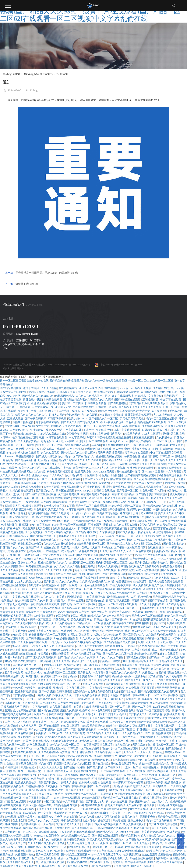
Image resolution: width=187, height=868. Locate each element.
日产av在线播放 (136, 771)
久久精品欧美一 (76, 475)
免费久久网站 (40, 475)
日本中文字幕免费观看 (127, 430)
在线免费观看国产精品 (153, 646)
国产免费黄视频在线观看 (153, 722)
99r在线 (5, 809)
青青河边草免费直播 (118, 601)
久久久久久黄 (178, 771)
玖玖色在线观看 (25, 733)
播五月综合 (89, 566)
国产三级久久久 (45, 491)
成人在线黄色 (9, 468)
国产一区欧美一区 (72, 585)
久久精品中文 (165, 438)
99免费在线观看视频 (171, 475)
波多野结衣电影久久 (165, 627)
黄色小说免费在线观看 (61, 851)
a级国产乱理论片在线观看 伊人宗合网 (41, 817)
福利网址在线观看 (49, 726)
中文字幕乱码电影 (95, 597)
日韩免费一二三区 (157, 502)
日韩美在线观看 (65, 646)
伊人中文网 (152, 574)
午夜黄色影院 (133, 456)
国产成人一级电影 (47, 456)
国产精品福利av (130, 836)
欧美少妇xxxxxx (78, 419)
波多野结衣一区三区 (139, 510)
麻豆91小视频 (79, 616)
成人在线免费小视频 (45, 521)
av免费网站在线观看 (92, 805)
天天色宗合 (139, 745)
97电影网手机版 (58, 419)
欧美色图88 (86, 676)
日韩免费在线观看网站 (124, 764)
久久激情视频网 (171, 585)
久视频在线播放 (35, 786)
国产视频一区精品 (75, 767)
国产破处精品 (101, 764)
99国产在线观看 (168, 680)
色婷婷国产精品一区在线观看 (69, 525)
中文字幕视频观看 (105, 589)
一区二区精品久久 (142, 445)
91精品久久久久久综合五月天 (74, 392)
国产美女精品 (96, 767)
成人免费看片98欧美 (109, 817)
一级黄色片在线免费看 (38, 688)
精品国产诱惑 (133, 434)
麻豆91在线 (14, 529)
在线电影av (35, 585)
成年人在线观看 (169, 654)
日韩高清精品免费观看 (139, 415)
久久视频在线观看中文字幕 (66, 707)
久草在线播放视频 (38, 745)
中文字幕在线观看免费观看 (167, 453)
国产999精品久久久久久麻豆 (104, 733)
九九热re (121, 536)
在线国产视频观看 (67, 574)
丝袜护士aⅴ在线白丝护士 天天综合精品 (107, 631)
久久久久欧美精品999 (152, 604)
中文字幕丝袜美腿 (136, 862)
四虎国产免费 (16, 771)
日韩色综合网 (62, 620)
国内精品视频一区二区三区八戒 (115, 563)
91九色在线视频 (125, 741)
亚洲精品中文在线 (85, 692)
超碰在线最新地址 (123, 396)
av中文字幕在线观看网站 (53, 813)
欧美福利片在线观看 (159, 839)
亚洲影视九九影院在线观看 (21, 711)
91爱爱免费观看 (142, 627)
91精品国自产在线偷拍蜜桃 (21, 661)
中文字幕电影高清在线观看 (97, 745)
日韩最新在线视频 (97, 510)
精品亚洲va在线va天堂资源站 (129, 676)
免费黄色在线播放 (105, 491)
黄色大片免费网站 (85, 570)
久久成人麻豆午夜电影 (58, 468)
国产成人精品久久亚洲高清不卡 (153, 540)
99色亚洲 (131, 422)
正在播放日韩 (13, 555)
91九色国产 (40, 559)
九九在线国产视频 (39, 513)
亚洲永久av (41, 714)
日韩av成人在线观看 (53, 449)
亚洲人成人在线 (19, 669)
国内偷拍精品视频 (108, 513)
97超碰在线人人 (119, 858)
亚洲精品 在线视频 (49, 608)
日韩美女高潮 (26, 540)
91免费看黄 (35, 802)
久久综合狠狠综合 (153, 426)
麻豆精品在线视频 (78, 866)
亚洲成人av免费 (88, 388)
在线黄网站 (66, 832)
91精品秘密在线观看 (22, 491)
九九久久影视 (90, 415)
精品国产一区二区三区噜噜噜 (153, 711)
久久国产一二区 (16, 745)
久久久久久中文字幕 (53, 597)
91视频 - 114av (173, 752)
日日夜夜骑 (85, 529)
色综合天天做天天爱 (43, 646)
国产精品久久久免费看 (124, 722)
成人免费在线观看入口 (146, 585)
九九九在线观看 (152, 434)
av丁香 (70, 506)
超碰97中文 (179, 711)
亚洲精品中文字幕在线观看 (69, 688)
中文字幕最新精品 (73, 802)
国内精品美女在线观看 (14, 802)
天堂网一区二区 (132, 767)
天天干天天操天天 (20, 589)
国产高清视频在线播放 (39, 638)
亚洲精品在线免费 (172, 737)
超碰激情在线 (29, 654)
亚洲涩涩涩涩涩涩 (163, 729)
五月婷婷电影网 (14, 673)
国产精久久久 (133, 680)
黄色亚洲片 (29, 529)
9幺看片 (97, 460)
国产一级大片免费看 (48, 855)
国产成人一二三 (68, 699)
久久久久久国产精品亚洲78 (69, 661)
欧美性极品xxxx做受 (30, 544)
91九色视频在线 (109, 411)
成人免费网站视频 (121, 483)
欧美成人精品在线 (26, 783)
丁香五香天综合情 (93, 479)
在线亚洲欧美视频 (87, 483)
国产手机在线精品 (69, 411)
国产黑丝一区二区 (128, 491)
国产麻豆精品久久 (84, 456)
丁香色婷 (89, 430)
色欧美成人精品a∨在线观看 (95, 783)
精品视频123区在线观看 (152, 422)
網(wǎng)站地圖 (11, 368)
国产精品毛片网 (136, 839)
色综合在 (150, 805)
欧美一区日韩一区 (35, 498)
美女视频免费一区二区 (161, 745)
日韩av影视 (168, 847)
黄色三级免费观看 (134, 638)
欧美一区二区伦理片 (31, 468)
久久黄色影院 (48, 612)
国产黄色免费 (170, 570)
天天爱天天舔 (16, 790)
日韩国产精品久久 (49, 783)
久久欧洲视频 (160, 411)
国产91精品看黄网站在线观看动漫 (110, 828)
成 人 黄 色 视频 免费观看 (116, 627)
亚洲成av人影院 (53, 665)
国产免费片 (11, 858)
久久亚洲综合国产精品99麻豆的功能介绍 (121, 517)
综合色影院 (81, 680)
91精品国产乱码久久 (94, 726)
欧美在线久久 (130, 665)
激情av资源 (63, 445)
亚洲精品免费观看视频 (170, 805)
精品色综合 (145, 532)
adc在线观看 (140, 582)
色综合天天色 (169, 635)
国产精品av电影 (71, 608)
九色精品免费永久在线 (52, 434)
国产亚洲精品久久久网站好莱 (165, 676)
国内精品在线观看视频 (52, 711)
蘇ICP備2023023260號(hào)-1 (78, 365)
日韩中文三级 (76, 601)
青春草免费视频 (30, 718)
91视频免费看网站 (85, 832)
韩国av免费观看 (60, 654)
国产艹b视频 (108, 555)
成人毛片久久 (161, 802)
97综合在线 (53, 779)
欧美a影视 (85, 699)
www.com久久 (84, 491)
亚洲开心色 (25, 680)
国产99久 (151, 612)
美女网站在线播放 (72, 487)
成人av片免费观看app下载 (86, 654)
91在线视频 (77, 521)
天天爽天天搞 (167, 760)
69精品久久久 (63, 593)
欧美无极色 (177, 445)
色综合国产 (73, 415)
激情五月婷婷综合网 (114, 574)
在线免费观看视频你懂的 (157, 855)
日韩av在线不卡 (141, 695)
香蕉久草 (145, 665)
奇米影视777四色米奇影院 (129, 783)
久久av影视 (71, 817)
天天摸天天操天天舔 (83, 513)
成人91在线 (147, 513)
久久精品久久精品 (62, 680)
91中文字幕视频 (139, 809)
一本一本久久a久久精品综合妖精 (101, 665)
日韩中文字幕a (118, 578)
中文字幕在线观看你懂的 (148, 483)
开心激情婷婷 (118, 510)
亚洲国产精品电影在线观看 (108, 779)
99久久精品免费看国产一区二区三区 (60, 684)
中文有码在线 (104, 703)
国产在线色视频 (118, 403)
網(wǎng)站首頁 (33, 74)
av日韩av (5, 438)
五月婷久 (44, 483)
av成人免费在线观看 (148, 570)
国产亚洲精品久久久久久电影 (106, 680)
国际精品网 (71, 676)
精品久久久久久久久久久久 (31, 415)
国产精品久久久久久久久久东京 (77, 657)
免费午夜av (162, 858)
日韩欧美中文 (69, 544)
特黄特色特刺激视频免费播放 (115, 438)
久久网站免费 (169, 574)
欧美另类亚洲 (174, 783)
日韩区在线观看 (65, 491)
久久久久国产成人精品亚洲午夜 (47, 843)
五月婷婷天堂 (33, 771)
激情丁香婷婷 (31, 388)
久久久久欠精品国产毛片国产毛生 (115, 593)
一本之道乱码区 (32, 555)
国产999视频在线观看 (128, 400)
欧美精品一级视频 (110, 661)
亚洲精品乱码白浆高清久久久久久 (132, 786)
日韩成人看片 (102, 620)
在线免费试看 (31, 502)
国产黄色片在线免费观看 (51, 862)
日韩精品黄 (149, 430)
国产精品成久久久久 (68, 824)
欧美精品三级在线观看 (39, 566)
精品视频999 (124, 582)
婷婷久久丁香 (18, 843)
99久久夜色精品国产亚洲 (33, 642)
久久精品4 (151, 760)
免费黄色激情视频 (77, 434)
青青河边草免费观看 (137, 453)
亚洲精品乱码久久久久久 (53, 563)
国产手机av (88, 650)
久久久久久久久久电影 (68, 566)
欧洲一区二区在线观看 (46, 589)
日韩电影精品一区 (36, 847)
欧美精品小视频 (48, 460)
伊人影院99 (70, 642)
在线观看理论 (175, 612)
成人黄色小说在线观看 (98, 821)
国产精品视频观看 (69, 703)
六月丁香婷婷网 (76, 510)
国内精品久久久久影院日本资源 (148, 464)
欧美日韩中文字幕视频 (169, 472)
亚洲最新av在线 (40, 430)
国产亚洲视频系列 (158, 771)
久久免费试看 (90, 411)
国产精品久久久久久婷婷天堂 (123, 673)
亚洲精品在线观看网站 (119, 479)
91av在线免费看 (102, 711)
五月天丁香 (148, 688)
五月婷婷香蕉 (31, 703)
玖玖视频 (180, 608)
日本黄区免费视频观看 (105, 824)
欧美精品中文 (161, 764)
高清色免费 (126, 756)
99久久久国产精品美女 (43, 729)
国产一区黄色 (23, 741)
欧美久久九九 (130, 817)
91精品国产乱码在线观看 (167, 843)
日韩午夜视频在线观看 (173, 521)
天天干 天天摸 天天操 (110, 453)
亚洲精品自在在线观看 (98, 449)
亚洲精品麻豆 (75, 597)
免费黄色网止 (13, 426)
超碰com (56, 578)
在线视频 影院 (132, 855)
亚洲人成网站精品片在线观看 (85, 756)
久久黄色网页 (122, 866)
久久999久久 (57, 475)
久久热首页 (161, 684)
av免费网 (104, 483)
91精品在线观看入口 (133, 566)
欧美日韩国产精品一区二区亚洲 (48, 635)
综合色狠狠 (48, 441)
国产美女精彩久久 (174, 544)
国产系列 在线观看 (11, 498)
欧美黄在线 (149, 608)
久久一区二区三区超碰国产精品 (47, 756)
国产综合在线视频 (157, 517)
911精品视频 (20, 635)
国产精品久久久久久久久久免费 (164, 498)
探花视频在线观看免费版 (153, 798)
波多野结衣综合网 (16, 650)
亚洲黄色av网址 (27, 563)
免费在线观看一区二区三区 (81, 426)
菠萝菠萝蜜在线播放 (165, 529)
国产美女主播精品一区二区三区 (149, 441)
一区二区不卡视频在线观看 (41, 699)
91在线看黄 (40, 510)
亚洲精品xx (57, 426)
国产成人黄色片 (127, 532)
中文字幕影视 (77, 438)
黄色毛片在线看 (89, 551)
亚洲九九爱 (88, 703)
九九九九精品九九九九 (29, 582)
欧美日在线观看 (53, 400)
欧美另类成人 (157, 813)
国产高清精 (112, 684)
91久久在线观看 (119, 559)
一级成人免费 (44, 695)
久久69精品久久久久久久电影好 (19, 866)
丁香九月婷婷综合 (18, 604)
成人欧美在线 (178, 494)
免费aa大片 (49, 555)
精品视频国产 (99, 612)
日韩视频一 (144, 729)
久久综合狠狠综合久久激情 (137, 684)
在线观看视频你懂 (21, 851)
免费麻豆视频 (65, 692)
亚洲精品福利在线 (77, 862)
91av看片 (122, 464)
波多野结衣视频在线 (112, 415)
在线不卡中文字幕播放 (90, 646)
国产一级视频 (47, 692)
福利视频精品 (41, 741)
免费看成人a (150, 673)
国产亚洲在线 (175, 748)
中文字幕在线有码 (101, 502)
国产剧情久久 (161, 563)
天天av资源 (48, 824)
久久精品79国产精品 (62, 483)
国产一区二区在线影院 (18, 722)
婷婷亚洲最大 (37, 551)
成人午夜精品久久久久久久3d (158, 836)
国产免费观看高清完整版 (164, 824)
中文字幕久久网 (11, 775)
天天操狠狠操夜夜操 (163, 665)
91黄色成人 (39, 851)
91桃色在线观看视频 (142, 858)
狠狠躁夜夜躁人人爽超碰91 (44, 631)
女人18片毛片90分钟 (79, 843)
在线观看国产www (52, 676)
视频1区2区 (175, 555)
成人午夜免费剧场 (68, 775)
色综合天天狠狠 (91, 547)
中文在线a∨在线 (17, 464)
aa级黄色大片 (175, 491)
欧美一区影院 (52, 487)
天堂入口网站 (136, 487)
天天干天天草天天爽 (169, 688)
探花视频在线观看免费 (36, 426)
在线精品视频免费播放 (64, 741)
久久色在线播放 (160, 703)
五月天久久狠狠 (79, 502)
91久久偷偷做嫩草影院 (116, 445)
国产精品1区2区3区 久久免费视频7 (159, 692)
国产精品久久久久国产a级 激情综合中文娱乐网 (131, 654)
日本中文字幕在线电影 (161, 726)
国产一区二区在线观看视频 (92, 506)
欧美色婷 (113, 726)
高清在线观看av (30, 824)
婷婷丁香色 (40, 722)
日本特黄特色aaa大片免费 (135, 411)
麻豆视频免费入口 (47, 540)
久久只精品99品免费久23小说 (97, 582)
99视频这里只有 (114, 434)
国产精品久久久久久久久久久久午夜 (140, 407)
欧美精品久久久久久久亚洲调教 (77, 536)
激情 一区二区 (84, 589)
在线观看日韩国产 (11, 502)
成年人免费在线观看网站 (131, 851)
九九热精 (27, 593)
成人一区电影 (72, 517)
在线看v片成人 (34, 673)
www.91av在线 (106, 536)
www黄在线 (33, 449)
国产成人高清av (44, 593)
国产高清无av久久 (134, 635)
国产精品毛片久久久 (94, 608)
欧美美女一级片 (71, 547)
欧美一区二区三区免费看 (73, 718)
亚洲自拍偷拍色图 (163, 449)
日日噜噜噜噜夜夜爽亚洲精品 (111, 529)
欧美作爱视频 (104, 430)
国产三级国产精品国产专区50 (170, 597)
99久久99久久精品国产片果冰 (93, 396)
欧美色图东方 (125, 555)
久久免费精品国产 (133, 733)
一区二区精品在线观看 (112, 771)
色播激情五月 (9, 525)
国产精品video (120, 620)
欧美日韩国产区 (134, 760)
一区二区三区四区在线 (102, 464)
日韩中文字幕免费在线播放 (150, 832)
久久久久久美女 (10, 570)
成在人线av (133, 779)
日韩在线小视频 (33, 400)
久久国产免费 (102, 676)
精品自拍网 (46, 764)
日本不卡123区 (24, 748)
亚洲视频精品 (151, 400)
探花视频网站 (52, 585)
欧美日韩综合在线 (90, 574)
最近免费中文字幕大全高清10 (82, 794)
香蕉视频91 (53, 551)
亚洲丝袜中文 (136, 821)
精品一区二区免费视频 (159, 821)
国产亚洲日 (37, 669)
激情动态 (158, 752)
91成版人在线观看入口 (134, 824)
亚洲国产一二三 (67, 729)
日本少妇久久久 (48, 411)
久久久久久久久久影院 (50, 809)
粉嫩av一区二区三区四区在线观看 (118, 604)
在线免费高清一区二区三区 (60, 673)
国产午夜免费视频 (36, 419)
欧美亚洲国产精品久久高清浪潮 (108, 498)
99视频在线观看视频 (25, 752)
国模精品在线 (56, 790)
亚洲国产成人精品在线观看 (16, 616)
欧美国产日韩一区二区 (92, 544)
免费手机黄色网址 (88, 578)
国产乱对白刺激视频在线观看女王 (149, 403)
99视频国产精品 (65, 396)
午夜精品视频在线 (84, 407)
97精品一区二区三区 (159, 638)
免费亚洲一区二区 (72, 631)
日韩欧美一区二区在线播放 (84, 748)
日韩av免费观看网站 (128, 392)
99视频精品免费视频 (90, 642)
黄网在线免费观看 (11, 805)
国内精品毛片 (58, 601)
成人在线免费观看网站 (166, 650)
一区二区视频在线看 (170, 559)
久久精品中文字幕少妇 (149, 396)
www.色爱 (56, 430)
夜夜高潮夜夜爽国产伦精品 (65, 714)
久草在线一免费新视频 (67, 798)
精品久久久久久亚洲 (12, 449)
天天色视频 (44, 529)
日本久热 (113, 790)
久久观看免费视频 (69, 494)
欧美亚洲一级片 (27, 411)
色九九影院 (174, 832)
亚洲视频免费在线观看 (110, 456)
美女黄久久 (69, 578)
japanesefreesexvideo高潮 (14, 578)
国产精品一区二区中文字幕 (120, 737)
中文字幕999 (80, 498)
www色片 (18, 688)
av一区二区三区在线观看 (16, 407)
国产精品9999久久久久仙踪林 (161, 506)
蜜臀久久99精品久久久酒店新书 (124, 805)
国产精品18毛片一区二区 (27, 665)
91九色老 (93, 661)
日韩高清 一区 (168, 775)
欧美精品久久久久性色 (102, 616)
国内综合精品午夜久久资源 (80, 400)
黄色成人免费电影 (31, 487)
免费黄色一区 (48, 627)
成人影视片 (30, 813)
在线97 (19, 847)
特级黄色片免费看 (172, 566)
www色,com (127, 388)
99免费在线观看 (71, 726)
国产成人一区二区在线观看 (148, 616)
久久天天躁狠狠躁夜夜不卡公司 (132, 449)
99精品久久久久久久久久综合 (97, 741)
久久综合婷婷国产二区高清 (125, 506)
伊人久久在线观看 (117, 802)
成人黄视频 (89, 517)
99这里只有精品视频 (165, 756)
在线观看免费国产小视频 (96, 494)
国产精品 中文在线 (87, 532)
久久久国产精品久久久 (21, 862)
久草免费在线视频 (125, 669)
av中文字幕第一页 (43, 407)
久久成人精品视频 (97, 559)
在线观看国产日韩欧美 (14, 392)
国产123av (148, 472)
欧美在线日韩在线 (79, 847)
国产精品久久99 (113, 460)
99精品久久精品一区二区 (65, 745)
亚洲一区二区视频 (69, 858)
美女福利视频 (136, 498)
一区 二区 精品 (53, 802)
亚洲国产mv (113, 775)
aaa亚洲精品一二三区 (82, 563)
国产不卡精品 (75, 449)
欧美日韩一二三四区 (72, 403)
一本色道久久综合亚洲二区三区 (117, 729)
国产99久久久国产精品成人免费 (80, 422)
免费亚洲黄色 (18, 513)
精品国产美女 (82, 612)
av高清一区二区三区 (40, 620)
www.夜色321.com (40, 578)
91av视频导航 (129, 775)
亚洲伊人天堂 (63, 407)
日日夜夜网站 (49, 718)
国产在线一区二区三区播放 (21, 608)
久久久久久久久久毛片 (50, 794)
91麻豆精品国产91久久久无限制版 (112, 540)
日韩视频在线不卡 (18, 536)
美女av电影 (145, 764)
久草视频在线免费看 (133, 718)
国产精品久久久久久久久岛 (154, 669)
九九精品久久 (123, 745)
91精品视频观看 (141, 828)
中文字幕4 (99, 673)
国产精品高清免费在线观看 (141, 475)
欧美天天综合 (83, 472)
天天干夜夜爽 (101, 843)
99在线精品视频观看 (66, 638)
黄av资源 (171, 794)
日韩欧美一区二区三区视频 (108, 847)
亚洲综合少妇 (30, 775)
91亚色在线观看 (143, 551)
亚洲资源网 (95, 525)
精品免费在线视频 (89, 627)
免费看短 (118, 862)
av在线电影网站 (92, 798)
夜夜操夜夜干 (169, 767)
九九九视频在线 (163, 415)
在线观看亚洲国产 (101, 862)
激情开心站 (153, 566)
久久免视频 (133, 688)
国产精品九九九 (95, 802)
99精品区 (107, 547)
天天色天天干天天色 (132, 419)
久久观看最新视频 (172, 790)
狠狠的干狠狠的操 (23, 422)
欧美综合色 (156, 714)
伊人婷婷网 (14, 396)
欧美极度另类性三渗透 (60, 472)
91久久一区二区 (46, 445)
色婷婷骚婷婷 (178, 802)
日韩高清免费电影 (151, 544)
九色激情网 (74, 479)
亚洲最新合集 (178, 703)
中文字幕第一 (161, 786)
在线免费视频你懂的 (59, 498)
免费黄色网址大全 (108, 692)
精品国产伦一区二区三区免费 (165, 851)
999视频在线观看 (44, 616)
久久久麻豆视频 (76, 559)
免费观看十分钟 (129, 513)
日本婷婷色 (45, 661)
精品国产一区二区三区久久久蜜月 (130, 843)
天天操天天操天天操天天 (139, 460)
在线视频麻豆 (151, 767)
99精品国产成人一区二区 (156, 779)
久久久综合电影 (66, 555)
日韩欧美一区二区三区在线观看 (38, 858)
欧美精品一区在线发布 (49, 733)
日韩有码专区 (178, 798)
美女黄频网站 (18, 620)
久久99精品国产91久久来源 (33, 601)
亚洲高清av (94, 475)
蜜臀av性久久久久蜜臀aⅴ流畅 (121, 525)
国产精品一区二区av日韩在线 (120, 798)
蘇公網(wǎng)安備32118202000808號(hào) (118, 365)
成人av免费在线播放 (19, 521)
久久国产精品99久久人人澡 (116, 551)
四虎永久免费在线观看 (133, 726)
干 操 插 (86, 824)
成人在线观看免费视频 (163, 631)
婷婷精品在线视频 (26, 483)
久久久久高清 (106, 400)
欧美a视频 (11, 817)
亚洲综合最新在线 (83, 593)
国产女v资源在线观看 (75, 464)
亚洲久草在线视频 (161, 809)
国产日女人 (85, 673)
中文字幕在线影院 (171, 400)
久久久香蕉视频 (53, 839)
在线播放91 (8, 601)
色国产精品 (38, 779)
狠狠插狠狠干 (140, 601)
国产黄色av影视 (19, 430)
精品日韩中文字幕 (157, 487)
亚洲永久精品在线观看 (42, 392)
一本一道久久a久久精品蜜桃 (145, 536)
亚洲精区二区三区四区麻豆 (108, 699)
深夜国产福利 (149, 392)
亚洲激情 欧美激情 (26, 692)
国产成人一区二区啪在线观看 (82, 809)
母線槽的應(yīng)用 (27, 284)
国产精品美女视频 (23, 695)
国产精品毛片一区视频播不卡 (115, 832)
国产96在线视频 (107, 570)
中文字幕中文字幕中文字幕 (75, 540)
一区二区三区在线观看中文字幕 (67, 722)
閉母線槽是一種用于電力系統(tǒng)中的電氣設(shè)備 (47, 273)
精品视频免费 (126, 570)
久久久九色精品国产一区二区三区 (140, 790)
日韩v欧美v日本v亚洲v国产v (21, 627)
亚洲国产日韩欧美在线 (139, 699)
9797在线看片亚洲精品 (95, 858)
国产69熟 (134, 578)
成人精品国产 (69, 551)
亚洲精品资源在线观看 (156, 620)
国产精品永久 (143, 563)
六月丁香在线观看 (57, 438)
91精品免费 (68, 589)
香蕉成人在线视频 (93, 684)
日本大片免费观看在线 (87, 695)
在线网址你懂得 (114, 646)
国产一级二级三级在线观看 (41, 494)
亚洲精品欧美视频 (75, 839)
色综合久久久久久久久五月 (44, 821)
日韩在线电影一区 (39, 650)
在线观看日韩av (48, 832)
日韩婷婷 (107, 794)
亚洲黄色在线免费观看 (84, 771)
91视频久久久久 (63, 695)
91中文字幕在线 (41, 525)
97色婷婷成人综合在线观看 (23, 453)
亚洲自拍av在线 (145, 741)
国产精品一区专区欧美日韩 (130, 547)
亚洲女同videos (143, 756)
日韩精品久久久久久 (12, 547)
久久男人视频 (162, 578)
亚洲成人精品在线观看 (45, 403)
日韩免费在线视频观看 (62, 760)
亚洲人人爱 (120, 502)
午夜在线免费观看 (102, 669)
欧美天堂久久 (41, 680)
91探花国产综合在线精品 (76, 779)
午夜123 (91, 438)
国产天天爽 (178, 388)
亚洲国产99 (33, 547)
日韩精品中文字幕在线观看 (47, 517)
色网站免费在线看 (79, 635)
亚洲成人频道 (16, 419)
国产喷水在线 (129, 692)
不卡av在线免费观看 (112, 422)
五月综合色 (132, 646)
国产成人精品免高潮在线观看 (166, 582)
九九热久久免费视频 (114, 468)
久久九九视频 (165, 608)
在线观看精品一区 (86, 851)
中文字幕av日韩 (73, 430)
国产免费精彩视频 (88, 555)
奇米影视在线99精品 (48, 422)
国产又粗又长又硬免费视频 (41, 657)
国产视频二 (123, 521)
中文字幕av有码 (39, 707)
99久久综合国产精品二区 (76, 836)
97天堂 (104, 578)
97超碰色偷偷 (21, 646)
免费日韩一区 (136, 502)
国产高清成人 (107, 851)
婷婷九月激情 (69, 783)
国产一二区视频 (142, 707)
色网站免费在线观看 (96, 585)
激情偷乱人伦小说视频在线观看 (23, 506)
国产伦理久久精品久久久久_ (154, 593)
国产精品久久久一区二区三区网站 (86, 790)
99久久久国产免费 (75, 733)
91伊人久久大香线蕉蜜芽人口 (18, 794)
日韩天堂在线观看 (18, 517)
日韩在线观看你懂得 (129, 472)
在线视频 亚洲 (156, 547)
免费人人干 (150, 680)
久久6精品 (40, 472)
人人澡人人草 (29, 726)
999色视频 (165, 392)
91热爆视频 (120, 821)
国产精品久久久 (138, 714)
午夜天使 (44, 654)
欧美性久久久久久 (154, 589)
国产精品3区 (171, 396)
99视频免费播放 (25, 456)
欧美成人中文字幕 (55, 506)
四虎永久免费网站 (108, 566)
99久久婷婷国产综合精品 (30, 623)
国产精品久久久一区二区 (104, 419)
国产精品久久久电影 (93, 775)
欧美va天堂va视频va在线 (38, 805)
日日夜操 (48, 771)
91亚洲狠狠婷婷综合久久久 (139, 661)
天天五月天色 (56, 510)
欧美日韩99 (158, 623)
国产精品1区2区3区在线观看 (50, 737)
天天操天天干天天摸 (12, 612)
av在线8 (96, 445)
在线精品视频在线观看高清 (28, 438)
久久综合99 (130, 752)
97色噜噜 (125, 695)
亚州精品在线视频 (174, 434)
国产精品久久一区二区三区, (21, 832)
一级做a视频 (161, 445)
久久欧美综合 (140, 631)
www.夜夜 (172, 547)
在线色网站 (143, 623)
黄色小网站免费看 (98, 722)
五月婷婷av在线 (79, 813)
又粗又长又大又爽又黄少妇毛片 (106, 839)
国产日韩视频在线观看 (159, 733)
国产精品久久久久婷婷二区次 (79, 453)
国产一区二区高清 (99, 786)
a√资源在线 (16, 699)
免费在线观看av (177, 464)
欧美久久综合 (29, 684)
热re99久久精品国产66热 (65, 650)
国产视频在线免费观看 (14, 585)
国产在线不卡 (113, 767)
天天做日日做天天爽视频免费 (113, 650)
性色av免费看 (39, 760)
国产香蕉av (62, 771)
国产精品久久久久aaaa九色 (38, 396)
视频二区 (146, 578)
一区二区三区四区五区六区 (51, 748)
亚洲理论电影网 (163, 532)
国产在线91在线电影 (25, 434)
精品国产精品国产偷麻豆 (38, 828)
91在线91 (9, 764)
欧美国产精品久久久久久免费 (143, 847)
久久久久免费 (87, 817)
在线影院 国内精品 (123, 494)
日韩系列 (25, 525)
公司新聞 (62, 74)
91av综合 (26, 475)
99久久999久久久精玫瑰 (59, 570)
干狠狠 (161, 612)
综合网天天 (84, 760)
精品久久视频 (143, 388)
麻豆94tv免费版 (155, 783)
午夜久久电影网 (60, 513)
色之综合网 (19, 821)
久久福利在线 (161, 388)
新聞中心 (50, 74)
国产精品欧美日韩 (26, 460)
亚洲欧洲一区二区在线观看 (92, 441)
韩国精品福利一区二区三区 (124, 608)
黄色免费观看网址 (82, 620)
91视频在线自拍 (51, 547)
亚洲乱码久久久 (147, 642)
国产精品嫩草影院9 (32, 570)
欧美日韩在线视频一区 (145, 521)
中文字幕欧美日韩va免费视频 (131, 703)
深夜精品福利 (178, 403)
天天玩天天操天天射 (51, 767)
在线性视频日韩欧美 (96, 707)
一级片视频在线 (67, 627)
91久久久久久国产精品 (111, 657)
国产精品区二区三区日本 (76, 855)
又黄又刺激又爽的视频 (15, 707)
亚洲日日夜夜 (150, 456)
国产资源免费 (136, 574)
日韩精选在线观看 (136, 657)
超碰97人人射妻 (10, 487)
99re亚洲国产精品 (104, 392)
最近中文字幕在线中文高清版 (126, 612)
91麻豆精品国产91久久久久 (44, 464)
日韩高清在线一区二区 (53, 866)
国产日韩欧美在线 (83, 752)
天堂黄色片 (32, 612)
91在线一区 (147, 491)
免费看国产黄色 (25, 855)
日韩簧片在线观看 (101, 866)
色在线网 (116, 638)
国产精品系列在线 (11, 388)
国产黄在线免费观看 (129, 589)
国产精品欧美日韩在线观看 (152, 494)
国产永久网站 (80, 828)
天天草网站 (120, 487)
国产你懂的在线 (95, 601)
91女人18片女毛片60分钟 (95, 638)
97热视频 (118, 760)
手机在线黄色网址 (72, 821)
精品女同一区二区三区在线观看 (120, 748)
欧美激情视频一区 (31, 839)
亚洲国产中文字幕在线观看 (151, 555)
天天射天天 (145, 752)
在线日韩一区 (19, 729)
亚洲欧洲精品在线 (36, 790)
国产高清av (123, 616)
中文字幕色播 (18, 631)
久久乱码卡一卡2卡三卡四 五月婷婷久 (105, 714)
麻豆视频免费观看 (144, 438)
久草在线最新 (108, 532)
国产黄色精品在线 (123, 711)
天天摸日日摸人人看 (153, 748)
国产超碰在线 (48, 703)
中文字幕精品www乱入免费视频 (106, 688)
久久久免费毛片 (51, 453)
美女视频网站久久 (140, 802)
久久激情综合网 (112, 635)
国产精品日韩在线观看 (55, 502)
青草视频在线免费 (27, 764)
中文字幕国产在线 (124, 623)
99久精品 (64, 521)
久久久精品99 (51, 544)
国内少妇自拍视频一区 (44, 536)
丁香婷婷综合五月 (149, 737)
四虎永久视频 (110, 695)
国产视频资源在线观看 (106, 836)
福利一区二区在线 (120, 707)
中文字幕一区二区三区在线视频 (47, 479)
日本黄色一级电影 (107, 407)
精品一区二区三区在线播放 (162, 419)
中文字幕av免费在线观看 (25, 597)
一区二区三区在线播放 (165, 695)
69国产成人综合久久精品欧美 (166, 862)
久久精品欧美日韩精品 (108, 752)
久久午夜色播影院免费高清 (55, 752)
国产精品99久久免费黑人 (100, 521)
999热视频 (53, 786)
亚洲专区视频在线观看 (98, 487)
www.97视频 (65, 612)
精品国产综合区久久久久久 (75, 460)
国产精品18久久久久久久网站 (61, 582)
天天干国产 (176, 441)
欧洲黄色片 (111, 756)
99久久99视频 (49, 388)
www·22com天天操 (104, 472)
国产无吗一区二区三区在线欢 (79, 604)
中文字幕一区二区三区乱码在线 (129, 813)
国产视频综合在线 (169, 673)
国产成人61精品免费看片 (60, 532)
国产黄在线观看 (141, 650)
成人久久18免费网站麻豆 (61, 623)
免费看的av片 (72, 665)
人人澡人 (96, 635)
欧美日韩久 (33, 676)
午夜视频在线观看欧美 (169, 468)
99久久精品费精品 (29, 441)
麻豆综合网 (62, 616)
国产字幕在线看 (159, 601)
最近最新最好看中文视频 (45, 604)
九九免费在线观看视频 (115, 809)
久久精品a (65, 456)
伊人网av (160, 491)
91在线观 (136, 620)
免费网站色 (53, 836)
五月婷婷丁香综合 (167, 741)
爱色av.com (176, 411)
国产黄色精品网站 (168, 817)
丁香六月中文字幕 (121, 585)
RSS (22, 368)
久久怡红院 (25, 737)
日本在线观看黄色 (96, 403)
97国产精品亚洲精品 (23, 809)
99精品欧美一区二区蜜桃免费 (95, 623)
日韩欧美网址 (166, 642)
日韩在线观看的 (99, 813)
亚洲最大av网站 (65, 441)
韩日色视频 (96, 434)
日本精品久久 (13, 703)
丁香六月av (56, 642)
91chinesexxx (7, 456)
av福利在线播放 (162, 510)
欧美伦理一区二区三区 (87, 468)
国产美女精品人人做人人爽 (123, 544)
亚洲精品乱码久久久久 (170, 661)
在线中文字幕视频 (110, 426)
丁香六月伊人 (54, 669)
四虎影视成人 (29, 767)
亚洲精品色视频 (87, 729)
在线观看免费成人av (65, 529)
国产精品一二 (157, 657)
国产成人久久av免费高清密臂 (85, 737)
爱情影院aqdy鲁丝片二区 (122, 597)
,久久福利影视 (156, 794)
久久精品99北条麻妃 (79, 711)
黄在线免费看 (172, 714)
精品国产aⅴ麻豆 (81, 445)
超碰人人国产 (57, 415)
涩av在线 (162, 430)
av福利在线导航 (131, 426)
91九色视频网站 (68, 388)
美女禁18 (39, 836)
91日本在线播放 (109, 388)
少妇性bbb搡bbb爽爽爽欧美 (130, 794)
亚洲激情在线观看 (175, 483)
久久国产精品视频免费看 (104, 718)
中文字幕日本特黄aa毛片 (38, 798)
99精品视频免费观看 (66, 805)
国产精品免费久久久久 (143, 559)
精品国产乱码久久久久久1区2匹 (73, 764)
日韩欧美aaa (167, 456)
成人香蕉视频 (26, 574)
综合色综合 (145, 597)
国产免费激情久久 (140, 529)
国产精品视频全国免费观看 (120, 642)
